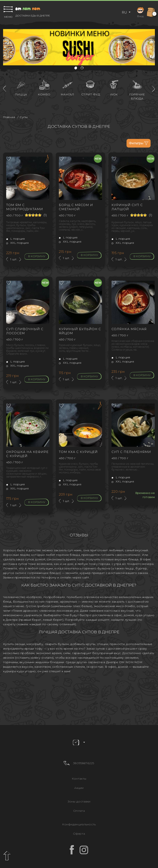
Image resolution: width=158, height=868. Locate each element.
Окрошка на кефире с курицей (27, 454)
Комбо (44, 94)
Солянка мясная (129, 329)
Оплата (79, 811)
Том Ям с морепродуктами (25, 207)
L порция (15, 239)
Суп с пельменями (131, 452)
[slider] (33, 215)
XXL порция (17, 243)
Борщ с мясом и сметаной (76, 207)
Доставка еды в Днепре (33, 16)
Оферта (79, 834)
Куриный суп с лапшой (127, 207)
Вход (141, 12)
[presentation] (5, 89)
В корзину (37, 256)
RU (125, 12)
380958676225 (84, 763)
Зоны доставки (79, 801)
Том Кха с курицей (78, 452)
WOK (114, 94)
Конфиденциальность (79, 824)
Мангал (67, 94)
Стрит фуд (91, 94)
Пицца (21, 94)
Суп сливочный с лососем (25, 331)
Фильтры (139, 143)
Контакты (79, 779)
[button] (76, 68)
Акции (79, 788)
